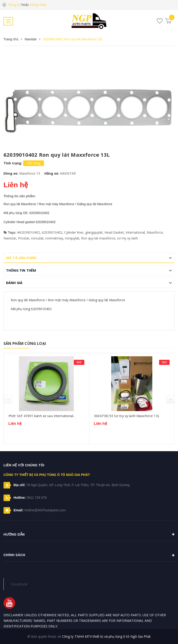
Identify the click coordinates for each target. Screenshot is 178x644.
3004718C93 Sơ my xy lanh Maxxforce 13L (127, 416)
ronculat (37, 238)
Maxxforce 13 (30, 173)
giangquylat (94, 232)
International (135, 232)
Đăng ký (14, 5)
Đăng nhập (38, 5)
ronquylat (72, 238)
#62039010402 (29, 232)
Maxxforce (155, 232)
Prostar (24, 238)
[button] (89, 573)
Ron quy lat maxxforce (98, 238)
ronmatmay (54, 238)
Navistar (10, 238)
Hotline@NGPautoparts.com (45, 510)
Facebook (19, 584)
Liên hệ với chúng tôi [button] (24, 465)
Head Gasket (114, 232)
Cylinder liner (74, 232)
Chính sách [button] (89, 555)
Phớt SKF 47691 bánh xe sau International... (42, 416)
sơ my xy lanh (127, 238)
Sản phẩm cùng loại (25, 343)
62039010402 (52, 232)
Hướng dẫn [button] (89, 534)
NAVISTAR (68, 173)
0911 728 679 (37, 498)
